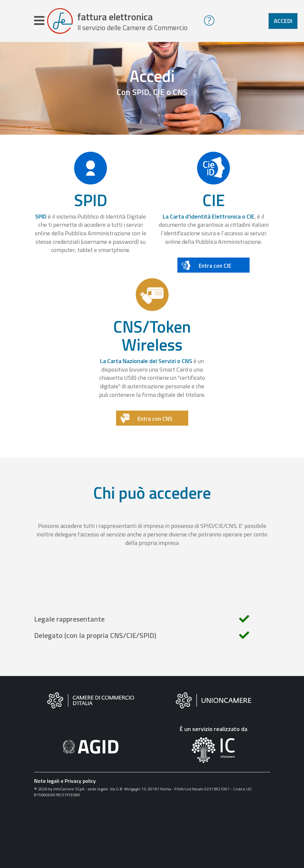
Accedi (283, 21)
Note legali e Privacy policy (65, 781)
